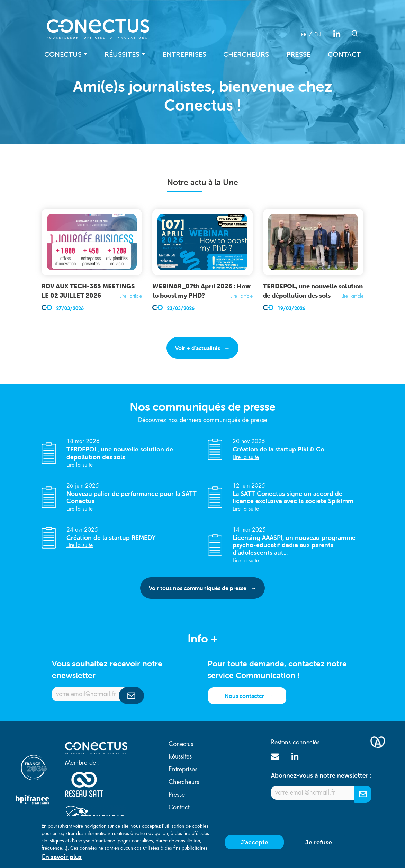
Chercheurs (246, 54)
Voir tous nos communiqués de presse (198, 588)
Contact (344, 54)
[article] (92, 260)
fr (304, 34)
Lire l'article (131, 296)
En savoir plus (62, 860)
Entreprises (184, 54)
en (318, 34)
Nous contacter (244, 696)
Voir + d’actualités (198, 348)
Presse (299, 54)
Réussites (122, 54)
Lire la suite (80, 465)
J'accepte (254, 846)
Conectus (63, 54)
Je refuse (319, 846)
